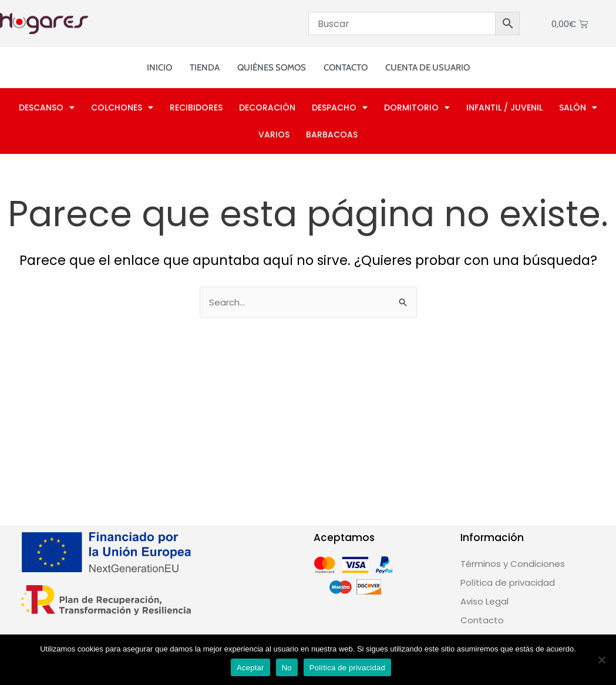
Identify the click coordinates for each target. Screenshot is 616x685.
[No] (601, 660)
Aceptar (250, 668)
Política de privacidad (347, 668)
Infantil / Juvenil (504, 108)
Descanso (47, 108)
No (287, 668)
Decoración (267, 108)
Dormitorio (417, 108)
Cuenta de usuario (428, 68)
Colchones (122, 108)
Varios (274, 135)
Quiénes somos (272, 68)
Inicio (159, 68)
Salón (578, 108)
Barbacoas (332, 135)
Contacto (346, 68)
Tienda (205, 68)
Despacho (340, 108)
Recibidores (196, 108)
